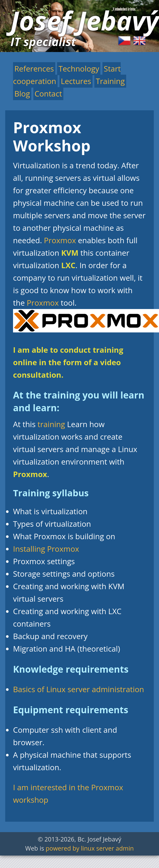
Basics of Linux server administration (79, 689)
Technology (79, 69)
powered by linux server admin (90, 848)
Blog (22, 94)
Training (110, 81)
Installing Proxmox (46, 549)
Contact (48, 94)
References (34, 69)
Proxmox (60, 240)
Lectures (76, 81)
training (51, 424)
